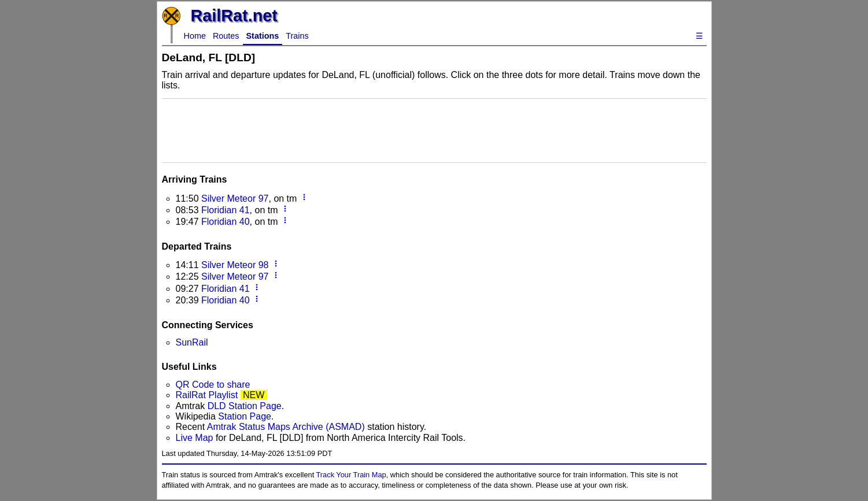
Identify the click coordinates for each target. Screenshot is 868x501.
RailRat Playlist (207, 395)
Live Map (196, 438)
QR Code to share (213, 385)
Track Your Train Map (351, 475)
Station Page (245, 416)
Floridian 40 (226, 222)
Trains (297, 36)
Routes (226, 36)
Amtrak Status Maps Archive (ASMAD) (286, 427)
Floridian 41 (226, 210)
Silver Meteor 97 (235, 198)
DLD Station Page (245, 406)
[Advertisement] (434, 129)
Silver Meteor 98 (235, 265)
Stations (263, 36)
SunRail (192, 342)
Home (195, 36)
